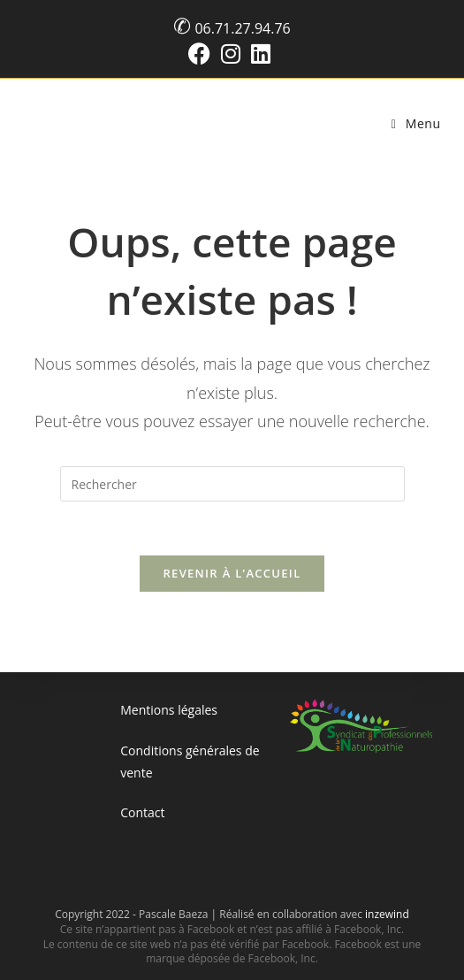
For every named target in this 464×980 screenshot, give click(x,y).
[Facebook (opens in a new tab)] (202, 54)
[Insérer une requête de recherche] (232, 484)
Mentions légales (169, 710)
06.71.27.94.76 (242, 28)
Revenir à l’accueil (232, 573)
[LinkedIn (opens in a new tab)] (261, 54)
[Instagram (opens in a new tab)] (231, 54)
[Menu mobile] (416, 123)
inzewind (387, 914)
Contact (142, 812)
